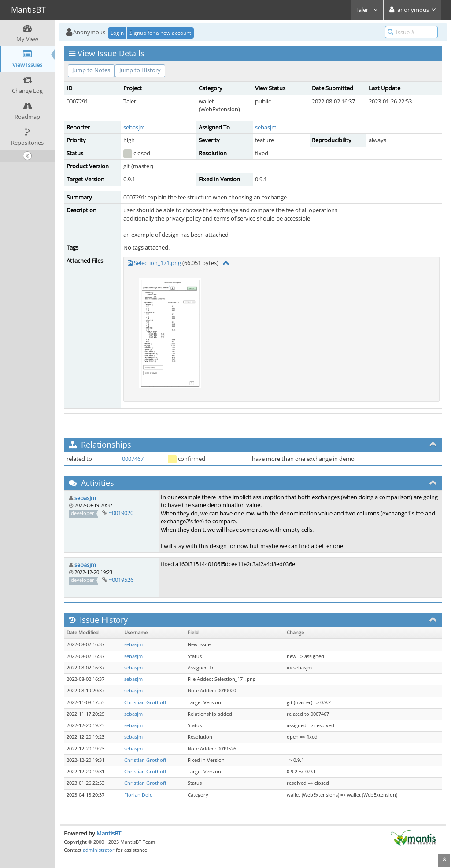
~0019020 (121, 513)
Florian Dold (139, 795)
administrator (99, 850)
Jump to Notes (91, 70)
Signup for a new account (160, 33)
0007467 (133, 459)
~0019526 (121, 580)
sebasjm (134, 127)
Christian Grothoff (145, 702)
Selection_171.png (157, 263)
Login (117, 33)
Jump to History (140, 70)
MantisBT (109, 833)
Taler (367, 10)
